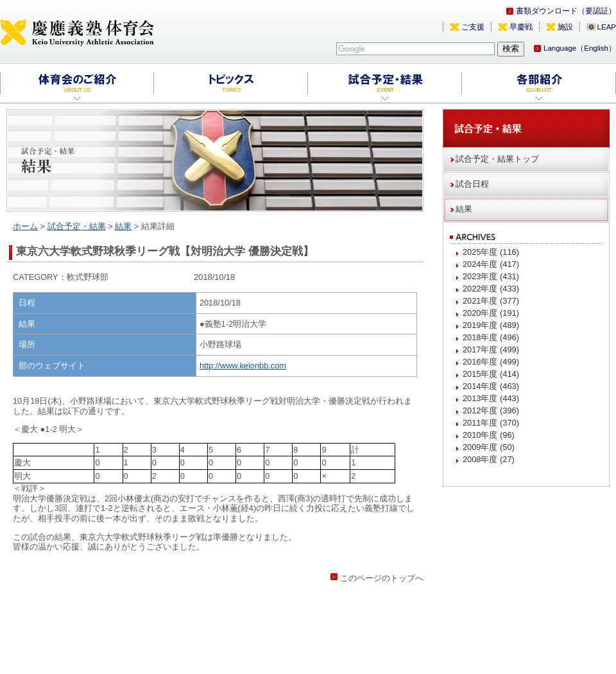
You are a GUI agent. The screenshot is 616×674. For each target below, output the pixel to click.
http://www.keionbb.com (243, 366)
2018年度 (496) (491, 337)
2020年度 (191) (491, 313)
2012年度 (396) (491, 410)
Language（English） (580, 48)
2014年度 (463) (491, 386)
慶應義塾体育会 (77, 32)
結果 (123, 226)
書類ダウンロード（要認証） (566, 11)
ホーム (25, 226)
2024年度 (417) (491, 264)
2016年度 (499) (491, 362)
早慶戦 (521, 27)
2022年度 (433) (491, 289)
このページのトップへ (382, 578)
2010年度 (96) (489, 435)
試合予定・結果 (77, 226)
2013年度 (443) (491, 398)
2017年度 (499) (491, 350)
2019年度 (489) (491, 325)
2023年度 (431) (491, 276)
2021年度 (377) (491, 301)
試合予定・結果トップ (497, 159)
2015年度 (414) (491, 374)
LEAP (607, 27)
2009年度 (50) (489, 447)
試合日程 (472, 184)
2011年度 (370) (491, 423)
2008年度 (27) (489, 459)
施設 (565, 27)
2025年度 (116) (491, 252)
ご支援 (473, 27)
